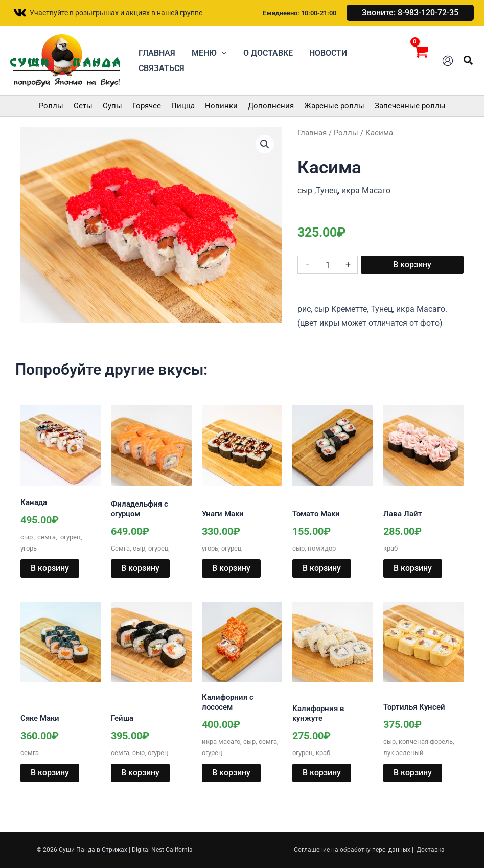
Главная (312, 133)
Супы (112, 106)
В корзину (412, 265)
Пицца (183, 106)
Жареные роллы (334, 106)
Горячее (147, 106)
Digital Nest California (162, 850)
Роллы (51, 106)
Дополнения (271, 106)
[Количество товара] (328, 265)
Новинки (221, 106)
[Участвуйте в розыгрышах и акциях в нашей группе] (108, 13)
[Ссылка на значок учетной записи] (448, 61)
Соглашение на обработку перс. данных (352, 850)
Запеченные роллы (410, 106)
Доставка (431, 850)
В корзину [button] (50, 568)
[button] (410, 13)
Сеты (83, 106)
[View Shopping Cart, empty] (420, 61)
